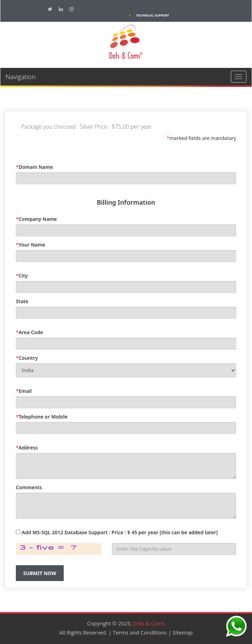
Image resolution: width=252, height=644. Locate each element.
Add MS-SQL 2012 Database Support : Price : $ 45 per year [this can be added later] (120, 532)
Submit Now (40, 573)
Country (27, 358)
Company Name (36, 219)
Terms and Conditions (140, 632)
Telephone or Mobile (42, 417)
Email (24, 391)
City (22, 276)
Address (27, 448)
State (22, 301)
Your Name (31, 245)
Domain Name (34, 167)
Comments (29, 487)
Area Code (29, 332)
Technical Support (149, 15)
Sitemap (182, 632)
